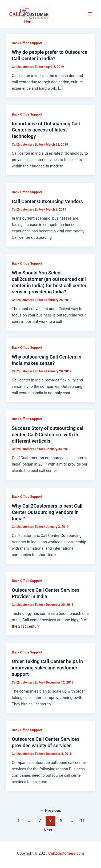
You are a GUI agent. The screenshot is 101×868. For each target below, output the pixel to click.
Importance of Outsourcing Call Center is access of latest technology (46, 130)
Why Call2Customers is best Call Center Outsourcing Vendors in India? (47, 512)
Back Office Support (27, 43)
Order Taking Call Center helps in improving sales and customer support (47, 668)
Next (51, 830)
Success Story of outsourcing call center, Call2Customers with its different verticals (48, 434)
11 (82, 820)
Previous (50, 811)
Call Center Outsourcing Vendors (47, 201)
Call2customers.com (66, 853)
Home (29, 22)
